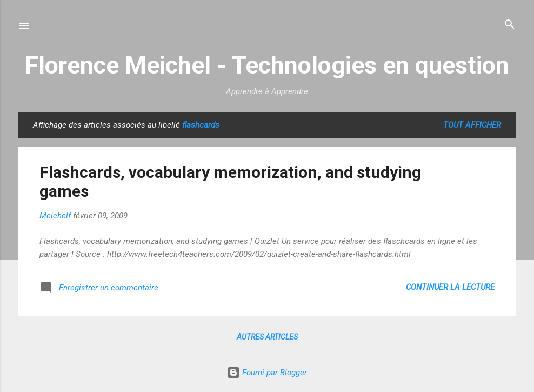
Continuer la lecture (450, 287)
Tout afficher (472, 125)
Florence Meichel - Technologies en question (267, 65)
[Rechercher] (510, 25)
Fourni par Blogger (267, 373)
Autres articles (267, 337)
